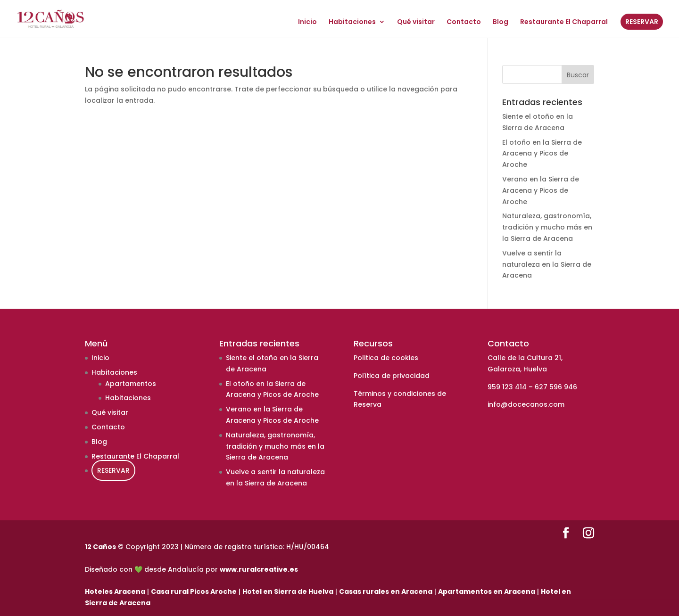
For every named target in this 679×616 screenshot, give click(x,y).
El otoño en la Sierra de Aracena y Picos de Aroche (542, 154)
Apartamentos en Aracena (487, 591)
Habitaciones (352, 22)
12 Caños (100, 547)
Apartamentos (131, 384)
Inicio (307, 22)
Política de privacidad (392, 376)
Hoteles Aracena (115, 591)
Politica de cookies (386, 358)
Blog (501, 22)
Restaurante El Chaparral (564, 22)
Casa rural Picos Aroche (194, 591)
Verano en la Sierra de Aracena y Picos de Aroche (541, 190)
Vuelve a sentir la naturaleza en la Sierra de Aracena (547, 264)
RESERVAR (642, 22)
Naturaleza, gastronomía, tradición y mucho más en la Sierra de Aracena (547, 227)
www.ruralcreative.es (259, 569)
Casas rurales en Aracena (386, 591)
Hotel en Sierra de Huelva (288, 591)
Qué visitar (416, 22)
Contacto (464, 22)
